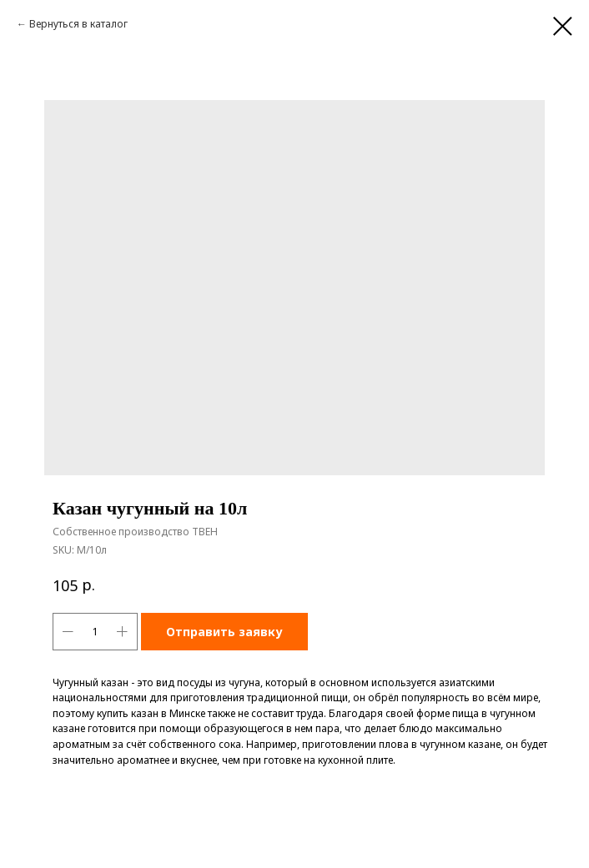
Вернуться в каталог (78, 24)
